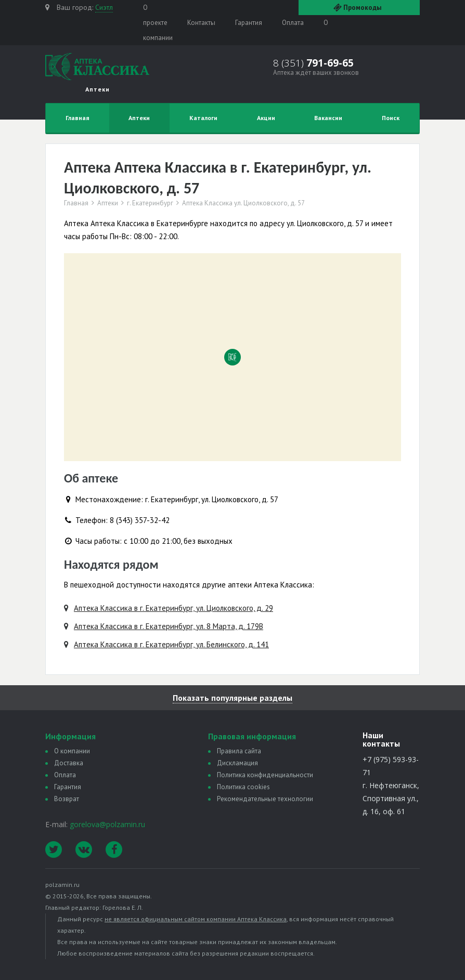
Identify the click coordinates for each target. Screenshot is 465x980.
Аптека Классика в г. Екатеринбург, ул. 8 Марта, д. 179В (169, 626)
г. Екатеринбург (150, 203)
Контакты (201, 23)
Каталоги (203, 118)
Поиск (391, 118)
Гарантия (249, 23)
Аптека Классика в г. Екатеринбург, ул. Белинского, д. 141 (171, 644)
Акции (266, 118)
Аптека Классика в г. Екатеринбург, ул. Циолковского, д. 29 (173, 608)
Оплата (293, 23)
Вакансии (328, 118)
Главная (77, 118)
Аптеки (139, 118)
